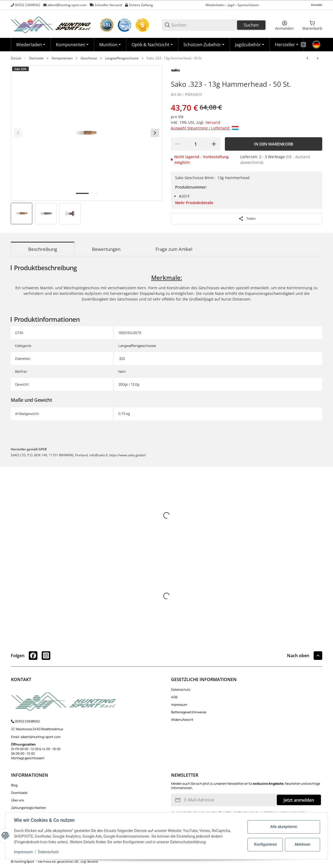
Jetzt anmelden (299, 800)
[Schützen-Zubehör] (204, 45)
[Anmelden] (284, 25)
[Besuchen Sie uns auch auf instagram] (46, 656)
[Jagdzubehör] (250, 45)
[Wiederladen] (31, 45)
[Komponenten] (72, 45)
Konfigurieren (265, 844)
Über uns (17, 800)
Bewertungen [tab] (106, 249)
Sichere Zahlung (141, 5)
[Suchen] (204, 25)
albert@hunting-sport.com (67, 5)
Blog (14, 785)
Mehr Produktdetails (194, 203)
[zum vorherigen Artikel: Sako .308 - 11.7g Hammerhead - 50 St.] (307, 58)
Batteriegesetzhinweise (189, 712)
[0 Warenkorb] (312, 25)
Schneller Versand (108, 5)
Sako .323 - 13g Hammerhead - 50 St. (174, 58)
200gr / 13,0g (129, 384)
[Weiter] (155, 133)
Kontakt (317, 5)
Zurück (16, 58)
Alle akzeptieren (284, 827)
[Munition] (110, 45)
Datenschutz (181, 690)
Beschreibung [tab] (43, 249)
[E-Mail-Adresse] (230, 800)
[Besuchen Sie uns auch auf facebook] (33, 656)
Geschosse (89, 58)
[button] (287, 45)
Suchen (251, 25)
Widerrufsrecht (182, 720)
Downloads (19, 793)
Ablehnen (302, 844)
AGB (174, 697)
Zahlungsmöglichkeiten (29, 808)
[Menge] (196, 144)
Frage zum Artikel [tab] (174, 249)
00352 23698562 (27, 5)
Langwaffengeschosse (122, 58)
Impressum (179, 705)
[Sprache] (316, 45)
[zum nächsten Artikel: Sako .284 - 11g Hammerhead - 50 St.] (318, 58)
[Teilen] (247, 219)
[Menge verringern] (178, 144)
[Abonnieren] (178, 800)
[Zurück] (18, 133)
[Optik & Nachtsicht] (152, 45)
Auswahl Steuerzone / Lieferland (205, 128)
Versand (213, 122)
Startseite (36, 58)
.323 (122, 359)
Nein (122, 371)
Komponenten (62, 58)
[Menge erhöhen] (214, 144)
